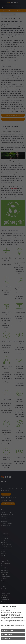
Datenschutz (16, 642)
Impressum (10, 642)
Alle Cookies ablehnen (7, 634)
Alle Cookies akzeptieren (7, 631)
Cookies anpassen (6, 638)
